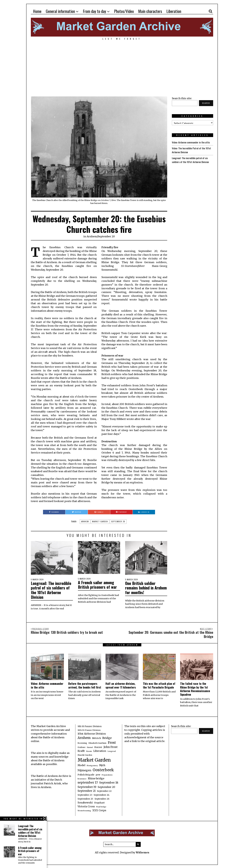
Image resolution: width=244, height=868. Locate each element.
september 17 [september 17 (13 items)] (88, 782)
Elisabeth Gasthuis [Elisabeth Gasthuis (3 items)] (97, 742)
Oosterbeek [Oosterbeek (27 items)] (103, 769)
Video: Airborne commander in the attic (191, 142)
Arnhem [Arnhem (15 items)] (84, 737)
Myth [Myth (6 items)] (102, 765)
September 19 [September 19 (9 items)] (87, 786)
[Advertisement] (122, 67)
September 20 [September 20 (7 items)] (106, 786)
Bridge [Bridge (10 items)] (107, 737)
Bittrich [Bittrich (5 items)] (97, 738)
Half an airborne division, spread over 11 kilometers (121, 685)
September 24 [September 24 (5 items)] (102, 794)
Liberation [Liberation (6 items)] (100, 750)
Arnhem (92, 236)
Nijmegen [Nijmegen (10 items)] (84, 770)
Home (37, 11)
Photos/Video (124, 11)
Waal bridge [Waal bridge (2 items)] (101, 806)
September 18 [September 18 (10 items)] (109, 782)
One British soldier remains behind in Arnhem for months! (142, 587)
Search (206, 103)
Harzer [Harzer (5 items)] (98, 747)
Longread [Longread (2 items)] (112, 751)
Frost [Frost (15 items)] (112, 742)
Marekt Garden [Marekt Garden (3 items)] (85, 754)
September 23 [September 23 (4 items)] (85, 794)
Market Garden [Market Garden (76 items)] (94, 759)
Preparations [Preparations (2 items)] (107, 774)
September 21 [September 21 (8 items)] (87, 790)
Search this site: (182, 98)
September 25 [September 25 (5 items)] (85, 798)
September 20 (106, 236)
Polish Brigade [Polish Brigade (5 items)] (86, 774)
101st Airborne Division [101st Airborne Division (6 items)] (92, 733)
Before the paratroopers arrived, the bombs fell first (85, 685)
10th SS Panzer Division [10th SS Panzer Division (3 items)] (89, 730)
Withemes (142, 852)
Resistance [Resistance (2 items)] (82, 778)
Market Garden (100, 521)
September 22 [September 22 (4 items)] (104, 790)
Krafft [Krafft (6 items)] (81, 750)
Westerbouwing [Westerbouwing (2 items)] (84, 810)
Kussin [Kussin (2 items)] (89, 751)
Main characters (150, 11)
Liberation (174, 11)
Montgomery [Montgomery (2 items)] (92, 765)
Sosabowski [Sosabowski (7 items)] (85, 802)
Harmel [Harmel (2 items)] (90, 747)
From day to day (94, 11)
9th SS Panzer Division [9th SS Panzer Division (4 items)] (90, 726)
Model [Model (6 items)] (81, 765)
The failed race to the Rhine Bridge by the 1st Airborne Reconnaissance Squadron (195, 688)
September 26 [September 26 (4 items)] (102, 798)
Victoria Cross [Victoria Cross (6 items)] (86, 806)
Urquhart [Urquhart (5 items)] (99, 802)
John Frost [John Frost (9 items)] (111, 746)
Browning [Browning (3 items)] (82, 742)
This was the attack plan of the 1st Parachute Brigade (159, 685)
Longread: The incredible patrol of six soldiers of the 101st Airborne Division (51, 590)
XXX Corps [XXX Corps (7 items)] (99, 810)
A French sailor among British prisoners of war (98, 584)
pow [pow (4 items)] (98, 774)
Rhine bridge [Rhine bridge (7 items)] (96, 778)
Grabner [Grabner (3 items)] (82, 747)
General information (60, 11)
